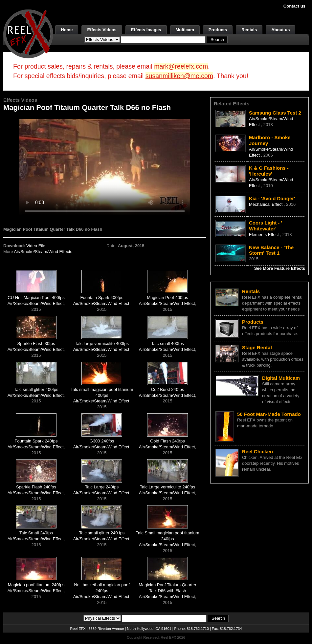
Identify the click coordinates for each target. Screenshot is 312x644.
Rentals (249, 30)
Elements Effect (264, 235)
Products (218, 30)
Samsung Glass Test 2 (275, 113)
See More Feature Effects (280, 268)
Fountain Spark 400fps (102, 298)
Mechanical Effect (266, 204)
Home (67, 30)
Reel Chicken (257, 451)
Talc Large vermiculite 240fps (167, 487)
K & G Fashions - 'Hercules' (269, 171)
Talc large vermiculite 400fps (102, 343)
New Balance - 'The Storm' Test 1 (271, 250)
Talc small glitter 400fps (36, 389)
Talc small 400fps (167, 343)
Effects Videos (102, 30)
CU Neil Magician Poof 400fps (36, 298)
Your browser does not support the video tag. (105, 167)
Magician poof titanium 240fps (36, 585)
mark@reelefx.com (181, 66)
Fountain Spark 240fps (36, 441)
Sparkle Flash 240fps (36, 487)
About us (280, 30)
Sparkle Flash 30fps (36, 343)
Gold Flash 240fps (167, 441)
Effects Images (146, 30)
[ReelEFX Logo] (28, 33)
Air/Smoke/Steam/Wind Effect (36, 303)
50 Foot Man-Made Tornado (269, 414)
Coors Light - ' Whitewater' (266, 226)
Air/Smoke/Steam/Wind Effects (43, 252)
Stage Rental (257, 347)
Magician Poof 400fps (168, 298)
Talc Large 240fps (102, 487)
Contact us (294, 6)
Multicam (185, 30)
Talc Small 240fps (36, 533)
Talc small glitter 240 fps (102, 533)
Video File (36, 246)
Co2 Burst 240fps (167, 389)
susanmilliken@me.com (179, 76)
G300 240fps (102, 441)
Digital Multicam (281, 378)
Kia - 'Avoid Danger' (272, 198)
